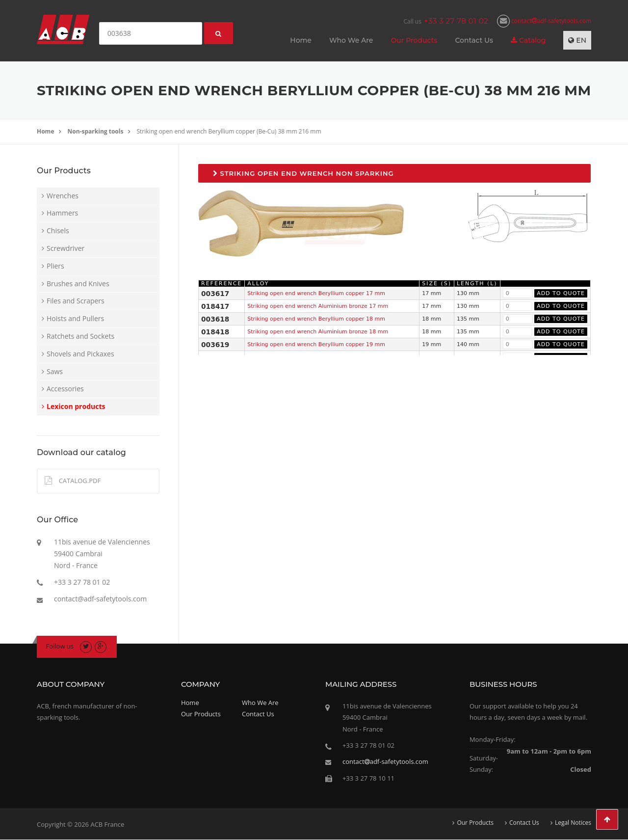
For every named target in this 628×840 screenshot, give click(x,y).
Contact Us (474, 40)
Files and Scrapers (76, 301)
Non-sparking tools (96, 131)
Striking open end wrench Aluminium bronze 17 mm (318, 306)
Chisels (58, 230)
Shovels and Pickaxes (80, 354)
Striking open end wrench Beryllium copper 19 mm (316, 344)
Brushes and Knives (78, 284)
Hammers (62, 213)
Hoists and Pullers (75, 318)
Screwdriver (65, 248)
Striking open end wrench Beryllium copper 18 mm (316, 319)
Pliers (55, 266)
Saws (55, 371)
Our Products (414, 40)
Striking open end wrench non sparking (303, 173)
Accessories (65, 389)
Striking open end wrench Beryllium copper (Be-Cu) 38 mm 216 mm (229, 131)
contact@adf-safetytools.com (100, 599)
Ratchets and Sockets (80, 336)
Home (301, 40)
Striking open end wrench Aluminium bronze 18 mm (318, 332)
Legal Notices (573, 823)
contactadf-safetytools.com (544, 21)
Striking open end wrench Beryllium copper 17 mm (316, 293)
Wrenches (63, 196)
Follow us (60, 646)
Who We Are (351, 40)
